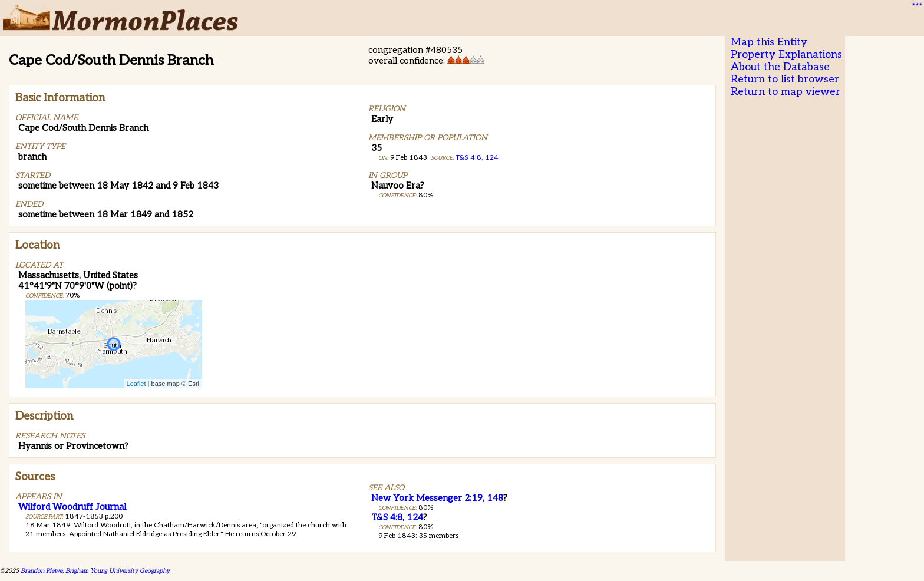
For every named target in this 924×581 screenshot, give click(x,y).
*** (916, 6)
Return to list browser (785, 79)
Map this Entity (769, 42)
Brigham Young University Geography (118, 571)
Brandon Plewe (42, 571)
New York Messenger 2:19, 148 (437, 498)
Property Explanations (786, 55)
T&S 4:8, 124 (477, 158)
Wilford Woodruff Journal (72, 507)
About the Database (780, 67)
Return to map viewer (786, 92)
